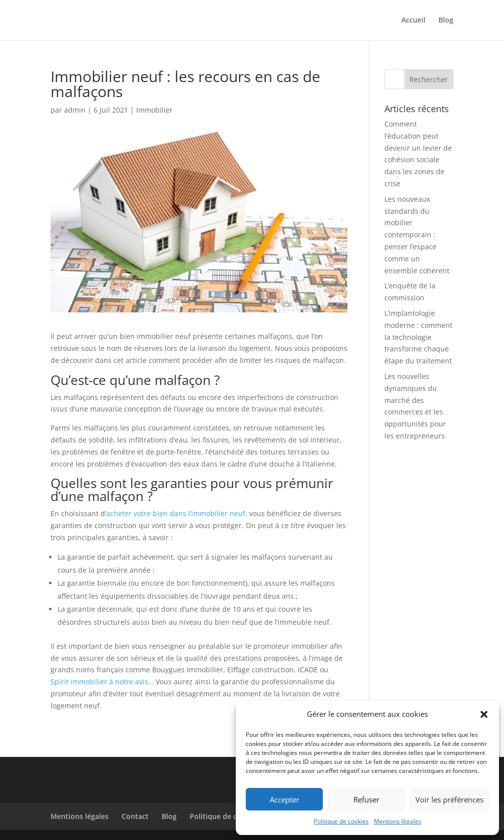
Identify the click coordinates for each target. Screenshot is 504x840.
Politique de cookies (341, 821)
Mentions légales (398, 821)
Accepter (285, 799)
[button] (484, 714)
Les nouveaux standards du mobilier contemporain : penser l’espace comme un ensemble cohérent (417, 235)
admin (75, 110)
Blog (446, 21)
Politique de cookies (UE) (232, 816)
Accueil (413, 21)
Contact (135, 816)
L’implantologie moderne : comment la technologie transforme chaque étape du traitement (418, 337)
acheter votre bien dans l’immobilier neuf (176, 513)
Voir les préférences (449, 799)
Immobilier (154, 110)
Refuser (366, 799)
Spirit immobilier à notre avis (99, 682)
